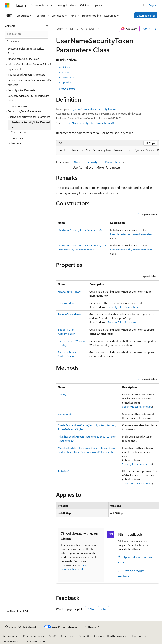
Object (77, 162)
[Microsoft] (7, 5)
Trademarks (10, 641)
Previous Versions (33, 636)
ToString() (63, 471)
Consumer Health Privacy (109, 636)
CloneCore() (65, 414)
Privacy (83, 636)
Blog (51, 636)
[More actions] (156, 29)
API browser (88, 29)
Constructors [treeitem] (18, 132)
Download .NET (146, 15)
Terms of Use (139, 636)
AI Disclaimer (11, 636)
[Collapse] (47, 26)
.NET (72, 29)
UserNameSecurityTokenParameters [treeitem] (30, 125)
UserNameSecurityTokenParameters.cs (89, 123)
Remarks (64, 72)
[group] (107, 151)
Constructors (67, 77)
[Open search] (144, 5)
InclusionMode (67, 303)
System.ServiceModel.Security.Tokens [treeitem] (26, 51)
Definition (65, 67)
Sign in (153, 5)
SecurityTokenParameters (103, 162)
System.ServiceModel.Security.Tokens (94, 109)
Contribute (67, 636)
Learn (60, 29)
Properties (65, 82)
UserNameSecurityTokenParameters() (80, 230)
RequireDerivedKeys (69, 314)
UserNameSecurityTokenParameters (131, 234)
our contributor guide (74, 567)
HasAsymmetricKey (69, 292)
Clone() (62, 394)
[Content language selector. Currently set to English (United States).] (21, 627)
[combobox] (26, 34)
